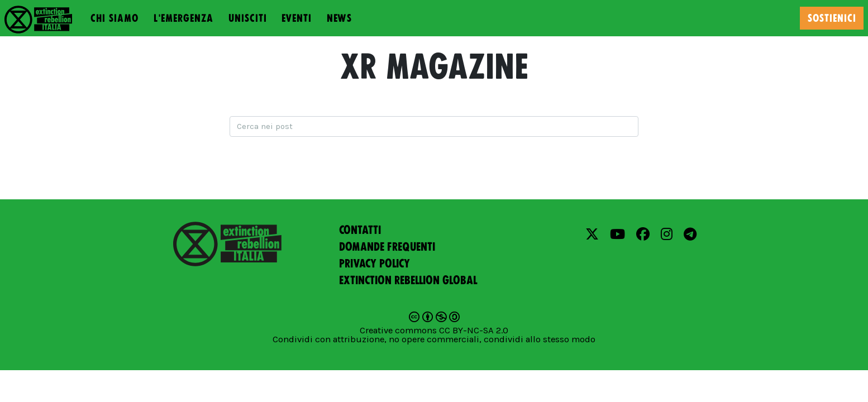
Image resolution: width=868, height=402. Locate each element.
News (339, 18)
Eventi (297, 18)
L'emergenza (183, 18)
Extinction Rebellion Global (408, 280)
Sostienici (832, 18)
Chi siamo (115, 18)
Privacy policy (375, 264)
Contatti (360, 230)
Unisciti (248, 18)
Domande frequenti (387, 247)
